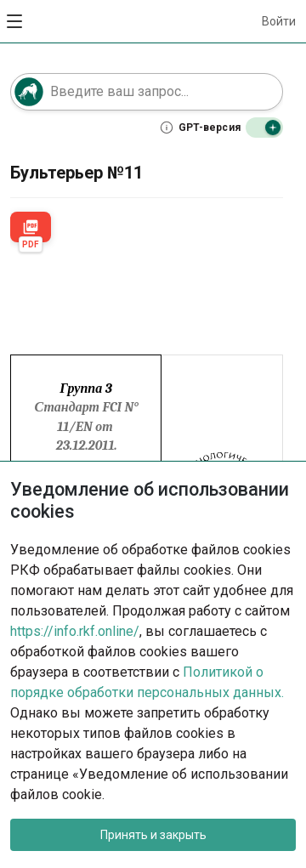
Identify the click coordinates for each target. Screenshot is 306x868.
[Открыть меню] (15, 21)
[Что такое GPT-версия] (200, 128)
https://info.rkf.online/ (75, 631)
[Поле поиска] (147, 92)
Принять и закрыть (153, 835)
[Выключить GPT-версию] (264, 128)
